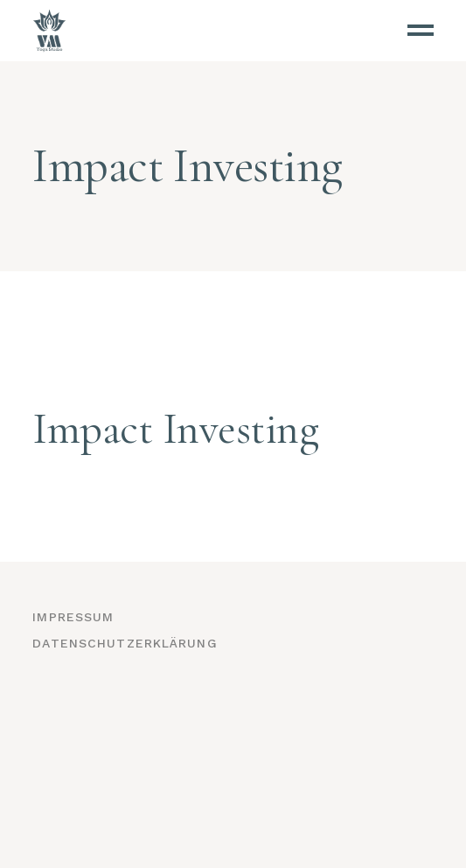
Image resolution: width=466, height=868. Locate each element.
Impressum (73, 617)
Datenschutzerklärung (125, 643)
